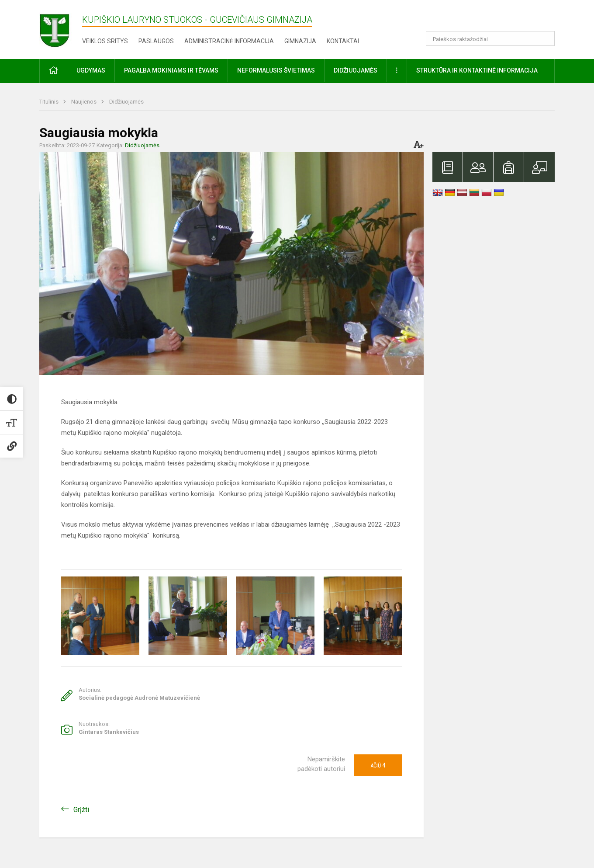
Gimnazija (300, 41)
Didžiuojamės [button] (356, 70)
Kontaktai (343, 41)
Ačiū (378, 765)
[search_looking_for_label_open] (545, 38)
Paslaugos (156, 41)
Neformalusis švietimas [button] (276, 70)
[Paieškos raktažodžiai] (490, 38)
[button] (495, 18)
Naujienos (85, 102)
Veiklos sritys (105, 41)
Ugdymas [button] (91, 70)
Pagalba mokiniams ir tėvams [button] (171, 70)
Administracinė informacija (229, 41)
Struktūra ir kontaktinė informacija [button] (477, 70)
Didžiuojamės (126, 102)
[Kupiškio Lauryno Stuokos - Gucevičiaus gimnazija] (61, 28)
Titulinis (50, 102)
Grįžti (81, 810)
